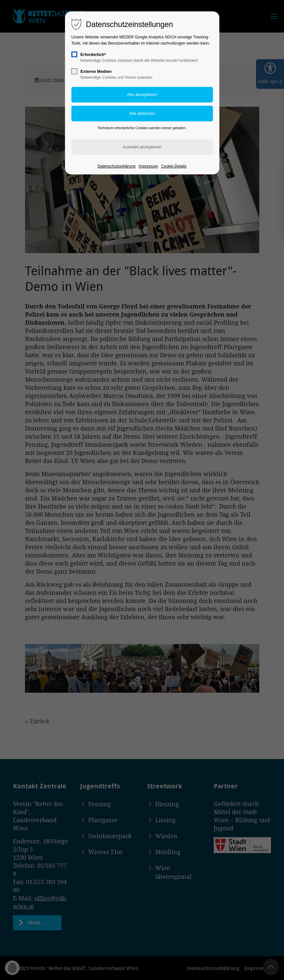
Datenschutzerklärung (117, 166)
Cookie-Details (174, 166)
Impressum (148, 166)
